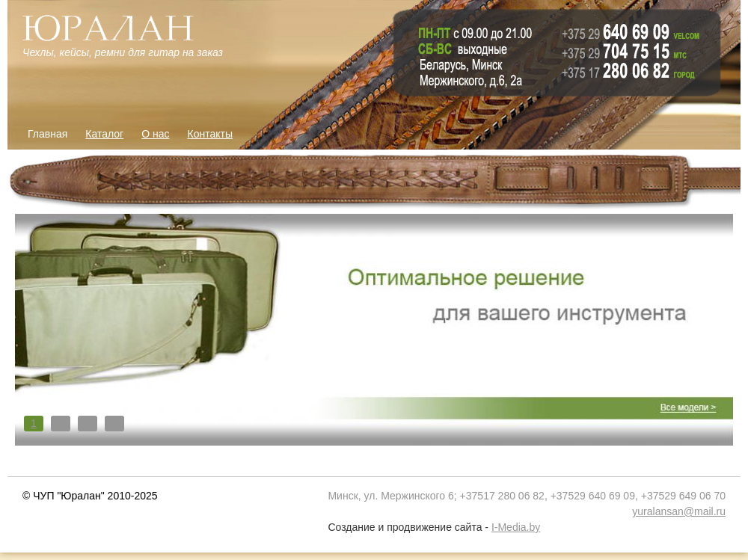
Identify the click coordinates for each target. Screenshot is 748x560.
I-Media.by (516, 527)
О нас (155, 134)
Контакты (210, 134)
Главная (47, 134)
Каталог (104, 134)
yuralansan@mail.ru (679, 511)
